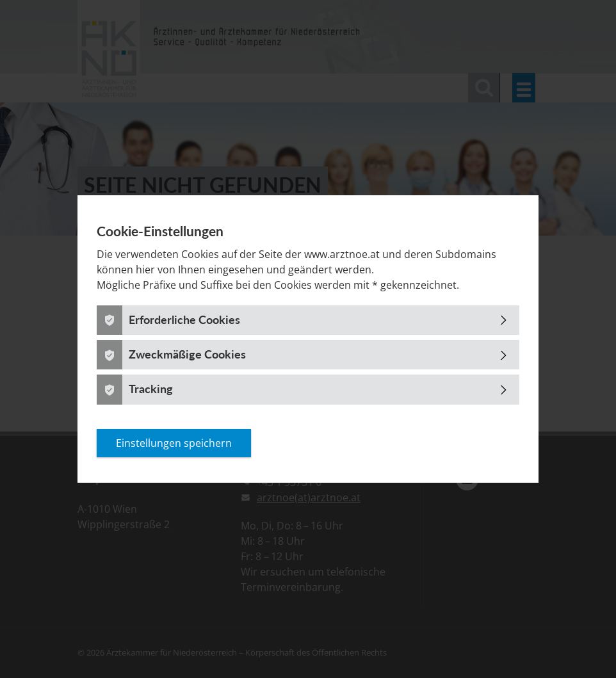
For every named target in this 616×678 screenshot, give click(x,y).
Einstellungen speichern (174, 443)
